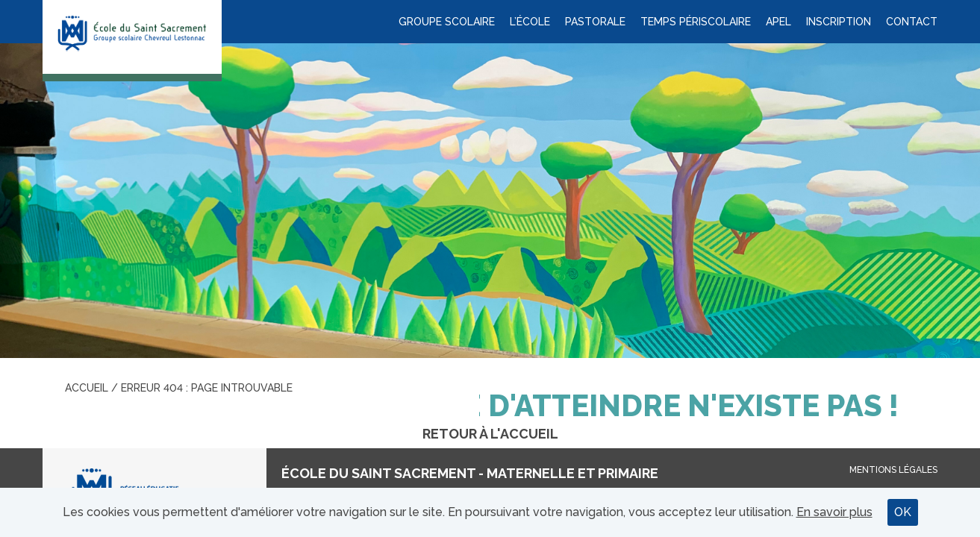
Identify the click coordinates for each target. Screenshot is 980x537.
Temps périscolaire (696, 22)
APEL (778, 22)
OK (903, 512)
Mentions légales (893, 470)
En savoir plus (834, 512)
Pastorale (595, 22)
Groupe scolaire (447, 22)
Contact (912, 22)
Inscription (839, 22)
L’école (530, 22)
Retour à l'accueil (490, 434)
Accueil (87, 388)
